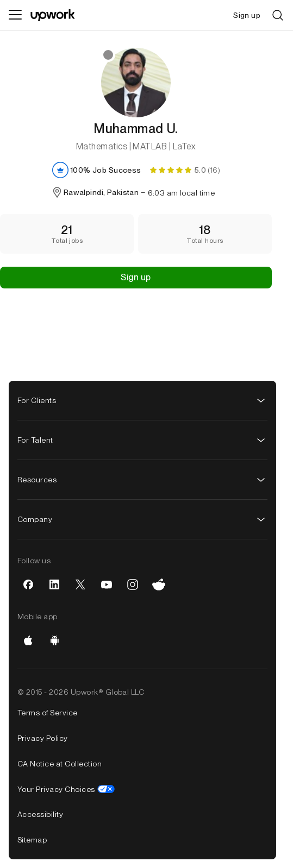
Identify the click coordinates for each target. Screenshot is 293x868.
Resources (142, 480)
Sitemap (32, 840)
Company (142, 519)
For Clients (142, 400)
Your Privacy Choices (66, 789)
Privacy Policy (43, 738)
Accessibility (40, 814)
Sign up (136, 277)
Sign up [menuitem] (247, 15)
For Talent (142, 440)
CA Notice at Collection (60, 764)
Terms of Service (48, 713)
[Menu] (15, 15)
